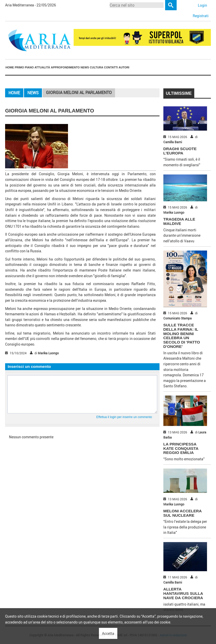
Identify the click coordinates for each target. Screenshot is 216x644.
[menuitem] (10, 67)
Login (202, 5)
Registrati (201, 16)
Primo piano (24, 67)
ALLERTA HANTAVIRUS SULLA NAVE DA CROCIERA (183, 593)
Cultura (96, 67)
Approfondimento (65, 67)
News (85, 67)
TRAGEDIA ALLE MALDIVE (179, 221)
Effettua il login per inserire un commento (124, 417)
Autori (124, 67)
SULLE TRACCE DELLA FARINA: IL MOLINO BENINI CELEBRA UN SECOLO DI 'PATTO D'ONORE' (182, 336)
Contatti (111, 67)
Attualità (42, 67)
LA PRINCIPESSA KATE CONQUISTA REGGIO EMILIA (181, 448)
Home (10, 67)
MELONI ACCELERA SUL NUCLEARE (183, 513)
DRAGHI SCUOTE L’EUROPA (180, 151)
